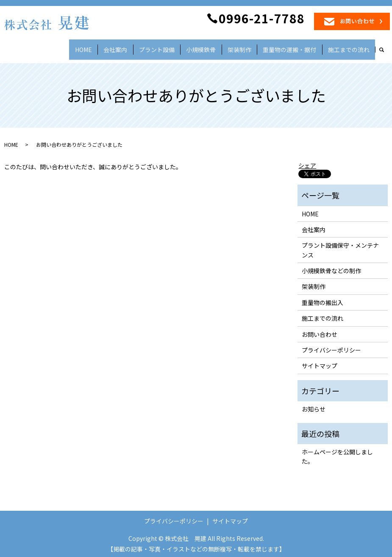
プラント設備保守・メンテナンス (340, 246)
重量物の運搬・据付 (297, 48)
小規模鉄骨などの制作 (331, 267)
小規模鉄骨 (219, 48)
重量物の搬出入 (322, 299)
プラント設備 (181, 48)
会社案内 (145, 48)
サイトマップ (320, 362)
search (386, 50)
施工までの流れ (351, 48)
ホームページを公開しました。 (337, 453)
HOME (118, 48)
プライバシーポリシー (331, 346)
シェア (307, 162)
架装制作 (252, 48)
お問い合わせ (320, 330)
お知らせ (314, 405)
